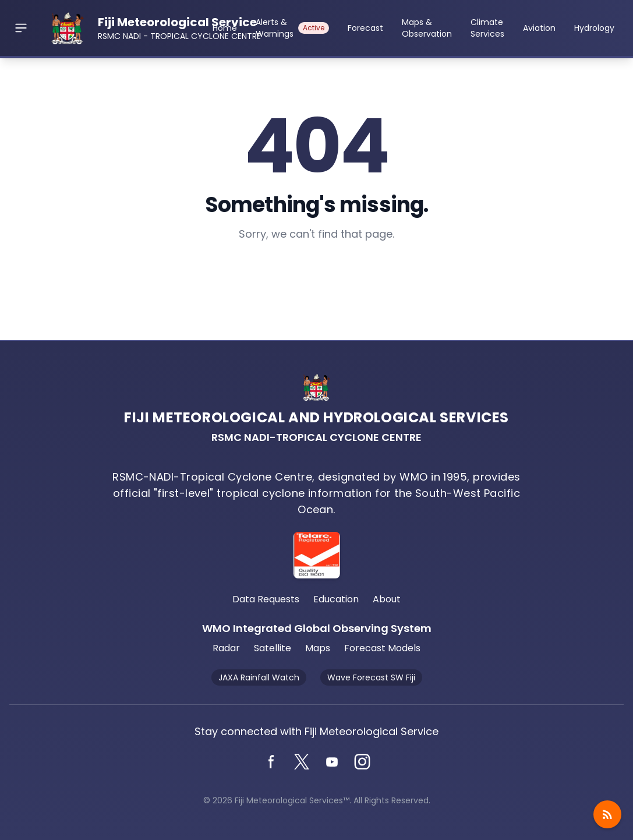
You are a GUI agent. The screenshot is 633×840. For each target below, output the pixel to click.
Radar (226, 648)
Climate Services (487, 28)
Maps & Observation (427, 28)
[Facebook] (271, 762)
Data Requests (266, 599)
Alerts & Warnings (292, 28)
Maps (318, 648)
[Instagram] (362, 762)
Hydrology (594, 28)
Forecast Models (382, 648)
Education (336, 599)
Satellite (273, 648)
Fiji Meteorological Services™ (292, 800)
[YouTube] (332, 762)
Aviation (539, 28)
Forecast (365, 28)
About (387, 599)
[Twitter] (302, 762)
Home (225, 28)
